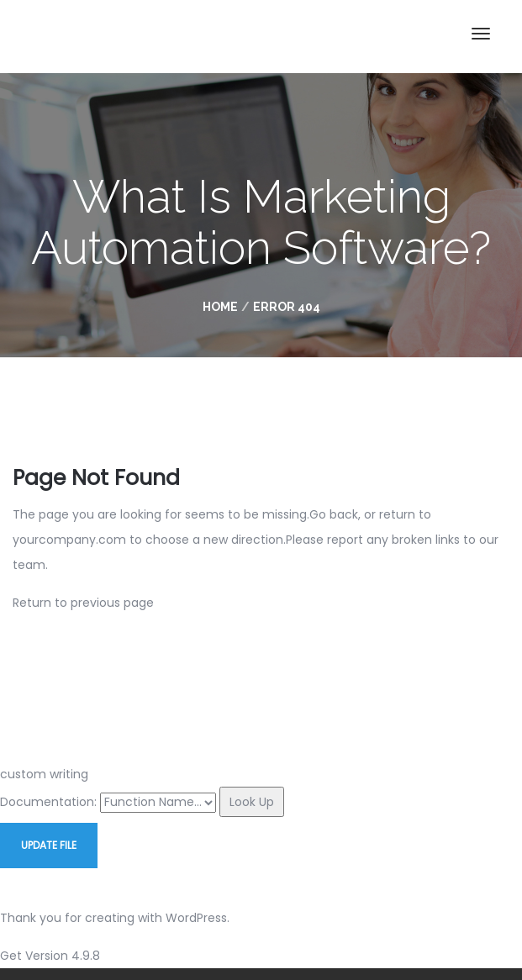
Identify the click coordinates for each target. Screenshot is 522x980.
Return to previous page (83, 603)
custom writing (44, 774)
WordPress (196, 918)
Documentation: (48, 802)
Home (220, 307)
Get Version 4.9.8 (50, 956)
